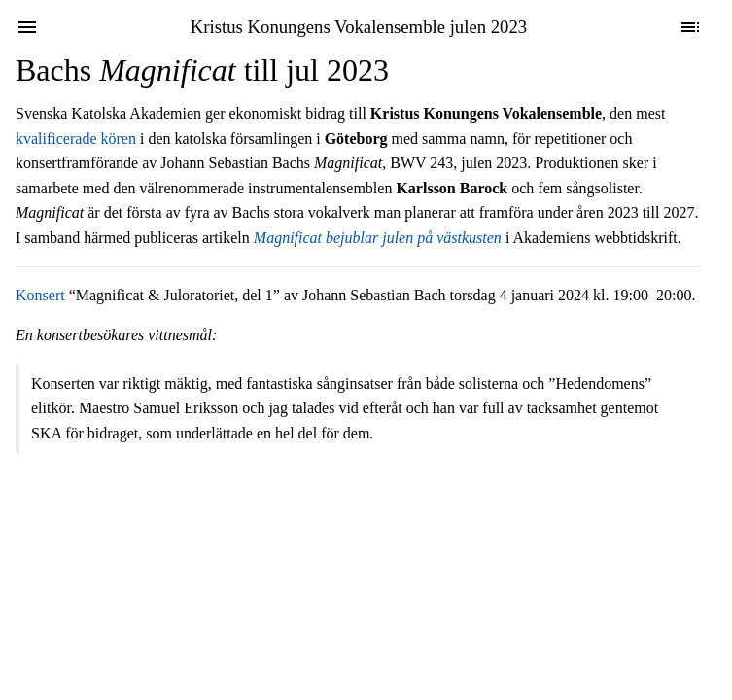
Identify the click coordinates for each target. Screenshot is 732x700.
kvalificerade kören (76, 139)
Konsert (40, 295)
